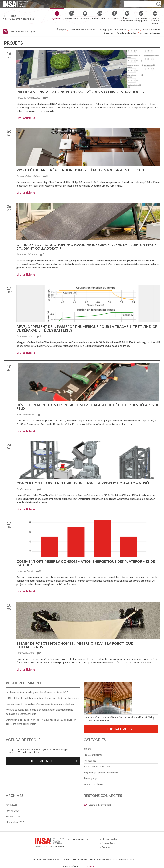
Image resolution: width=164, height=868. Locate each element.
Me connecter (92, 865)
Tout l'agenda (41, 759)
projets (88, 747)
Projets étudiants (151, 30)
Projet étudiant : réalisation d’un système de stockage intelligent (83, 170)
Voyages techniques (150, 33)
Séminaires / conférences (82, 30)
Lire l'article (24, 118)
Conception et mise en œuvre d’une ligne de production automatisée (84, 482)
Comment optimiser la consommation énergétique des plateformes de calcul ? (87, 562)
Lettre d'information (100, 803)
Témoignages (105, 30)
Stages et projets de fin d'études (101, 771)
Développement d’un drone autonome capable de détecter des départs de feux (87, 406)
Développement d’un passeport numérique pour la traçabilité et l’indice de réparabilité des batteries (88, 328)
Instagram (91, 843)
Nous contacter (109, 841)
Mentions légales (109, 837)
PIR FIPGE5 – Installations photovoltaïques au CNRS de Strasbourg (82, 92)
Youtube (81, 843)
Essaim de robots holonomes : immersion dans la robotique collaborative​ (75, 644)
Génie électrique (22, 31)
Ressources (121, 30)
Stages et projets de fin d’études (120, 33)
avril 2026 (11, 803)
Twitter (75, 843)
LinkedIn (86, 843)
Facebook (70, 843)
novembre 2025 (15, 821)
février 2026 (13, 809)
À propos (62, 30)
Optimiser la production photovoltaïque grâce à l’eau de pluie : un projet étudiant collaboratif (82, 246)
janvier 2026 (13, 815)
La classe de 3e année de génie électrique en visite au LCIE (37, 690)
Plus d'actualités (119, 727)
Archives (135, 30)
